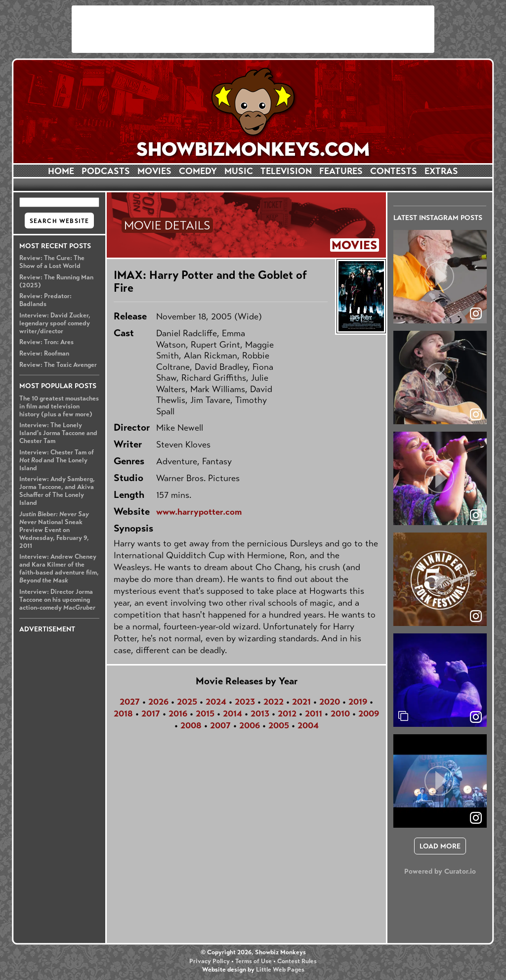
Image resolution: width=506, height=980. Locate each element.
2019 (358, 702)
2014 (232, 713)
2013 (260, 713)
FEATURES (341, 171)
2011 (314, 713)
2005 (279, 725)
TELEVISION (286, 171)
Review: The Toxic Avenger (58, 365)
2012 (287, 713)
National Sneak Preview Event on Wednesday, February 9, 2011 (54, 530)
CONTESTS (394, 171)
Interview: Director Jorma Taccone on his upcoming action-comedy (57, 600)
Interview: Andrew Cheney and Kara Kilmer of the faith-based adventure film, (59, 569)
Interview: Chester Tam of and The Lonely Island (57, 460)
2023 (245, 702)
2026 (158, 702)
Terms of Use (253, 961)
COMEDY (198, 171)
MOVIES (154, 171)
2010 (340, 713)
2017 (151, 713)
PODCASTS (106, 171)
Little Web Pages (280, 970)
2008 (191, 725)
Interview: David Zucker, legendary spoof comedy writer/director (55, 323)
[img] (440, 680)
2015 (205, 713)
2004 (308, 725)
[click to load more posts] (440, 846)
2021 (301, 702)
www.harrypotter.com (199, 512)
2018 (123, 713)
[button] (440, 277)
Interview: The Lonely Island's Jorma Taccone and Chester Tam (58, 433)
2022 (274, 702)
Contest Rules (297, 961)
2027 (130, 702)
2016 (178, 713)
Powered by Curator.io (440, 871)
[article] (440, 277)
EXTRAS (441, 171)
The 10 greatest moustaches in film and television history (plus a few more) (59, 406)
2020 (330, 702)
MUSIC (239, 171)
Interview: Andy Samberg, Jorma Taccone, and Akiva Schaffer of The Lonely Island (57, 491)
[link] (476, 717)
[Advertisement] (253, 29)
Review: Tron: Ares (46, 342)
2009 (369, 713)
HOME (61, 171)
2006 (250, 725)
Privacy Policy (210, 961)
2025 (187, 702)
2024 (216, 702)
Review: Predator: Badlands (45, 300)
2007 (220, 725)
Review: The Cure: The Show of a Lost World (52, 262)
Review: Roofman (44, 354)
